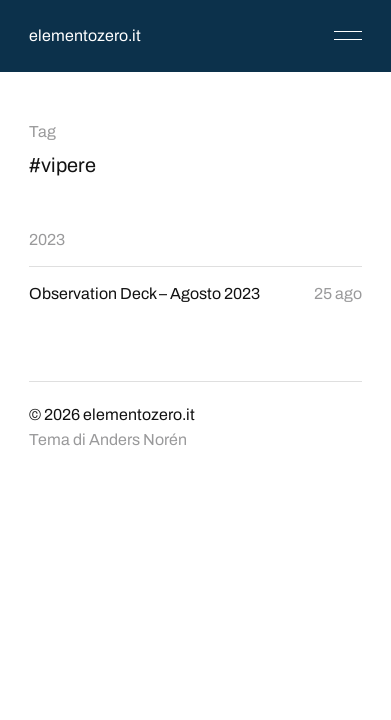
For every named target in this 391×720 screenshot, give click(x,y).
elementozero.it (85, 35)
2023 (47, 239)
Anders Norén (138, 439)
